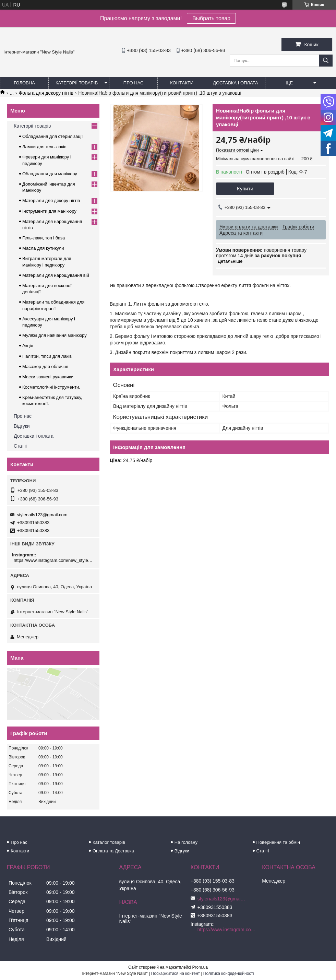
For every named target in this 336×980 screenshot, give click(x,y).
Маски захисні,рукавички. (49, 377)
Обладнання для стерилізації (52, 136)
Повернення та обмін (278, 842)
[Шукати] (326, 61)
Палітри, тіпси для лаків (47, 356)
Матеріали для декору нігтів (51, 200)
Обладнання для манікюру (50, 174)
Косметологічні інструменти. (51, 387)
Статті (21, 446)
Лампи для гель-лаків (44, 147)
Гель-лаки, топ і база (44, 238)
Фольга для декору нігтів (46, 93)
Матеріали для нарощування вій (56, 275)
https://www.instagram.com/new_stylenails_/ (54, 560)
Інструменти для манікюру (49, 211)
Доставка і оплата (236, 83)
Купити (245, 188)
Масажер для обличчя (45, 367)
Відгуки (22, 426)
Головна (24, 83)
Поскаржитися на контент (176, 973)
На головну (186, 842)
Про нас (134, 83)
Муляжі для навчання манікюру (55, 335)
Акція (28, 346)
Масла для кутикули (43, 248)
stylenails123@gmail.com (42, 515)
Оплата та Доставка (113, 851)
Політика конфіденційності (229, 973)
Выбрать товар (211, 18)
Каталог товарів (109, 842)
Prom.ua (200, 967)
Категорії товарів (77, 83)
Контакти (182, 83)
